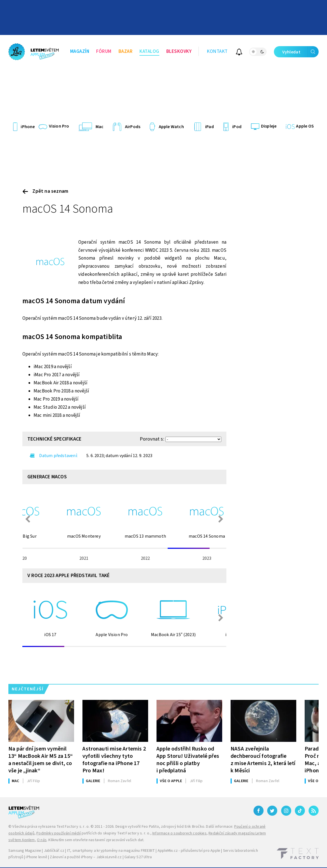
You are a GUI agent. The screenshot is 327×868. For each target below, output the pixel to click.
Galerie (93, 781)
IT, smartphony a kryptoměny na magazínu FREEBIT (111, 851)
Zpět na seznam (45, 191)
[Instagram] (286, 811)
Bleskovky (179, 51)
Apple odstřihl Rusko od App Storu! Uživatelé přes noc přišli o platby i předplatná (188, 760)
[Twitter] (272, 811)
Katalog (149, 51)
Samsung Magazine (25, 851)
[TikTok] (300, 811)
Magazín (80, 51)
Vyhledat (300, 52)
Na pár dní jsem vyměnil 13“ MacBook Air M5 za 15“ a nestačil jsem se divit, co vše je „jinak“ (41, 760)
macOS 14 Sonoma (68, 209)
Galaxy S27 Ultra (138, 857)
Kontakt (217, 51)
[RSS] (314, 811)
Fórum (104, 51)
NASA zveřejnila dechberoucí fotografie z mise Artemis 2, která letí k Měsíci (263, 760)
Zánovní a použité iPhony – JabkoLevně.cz (86, 857)
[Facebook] (259, 811)
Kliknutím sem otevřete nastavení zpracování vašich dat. (96, 840)
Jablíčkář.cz (54, 851)
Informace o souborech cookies (179, 833)
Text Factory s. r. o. (73, 827)
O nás (42, 840)
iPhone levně (36, 857)
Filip (33, 781)
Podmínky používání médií (59, 833)
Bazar (126, 51)
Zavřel (119, 781)
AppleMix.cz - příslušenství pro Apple (189, 851)
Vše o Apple (171, 781)
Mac (16, 781)
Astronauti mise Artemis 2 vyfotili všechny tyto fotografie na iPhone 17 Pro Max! (114, 760)
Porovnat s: (152, 439)
